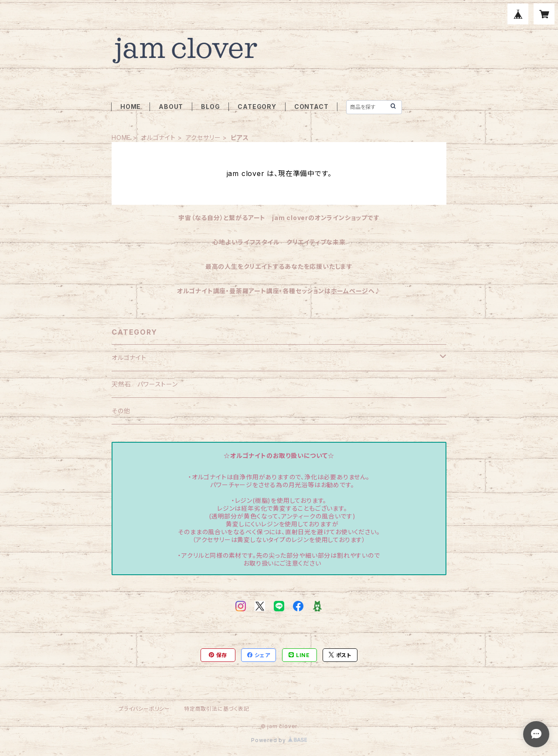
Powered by (279, 740)
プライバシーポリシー (144, 709)
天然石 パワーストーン (145, 384)
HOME (131, 107)
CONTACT (311, 107)
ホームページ (350, 291)
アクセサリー (203, 137)
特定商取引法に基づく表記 (217, 709)
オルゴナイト (158, 137)
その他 (121, 411)
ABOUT (171, 107)
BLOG (210, 107)
